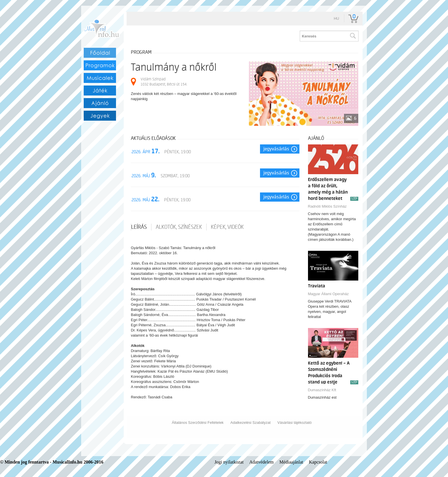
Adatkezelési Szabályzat (250, 423)
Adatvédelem (261, 462)
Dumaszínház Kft (322, 390)
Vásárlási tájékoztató (295, 423)
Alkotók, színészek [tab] (179, 227)
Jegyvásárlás (276, 149)
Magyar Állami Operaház (328, 294)
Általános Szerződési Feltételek (198, 423)
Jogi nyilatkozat (229, 462)
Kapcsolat (318, 462)
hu (336, 18)
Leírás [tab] (139, 227)
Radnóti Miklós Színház (327, 206)
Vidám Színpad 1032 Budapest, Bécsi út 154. (164, 82)
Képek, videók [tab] (227, 227)
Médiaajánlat (291, 462)
